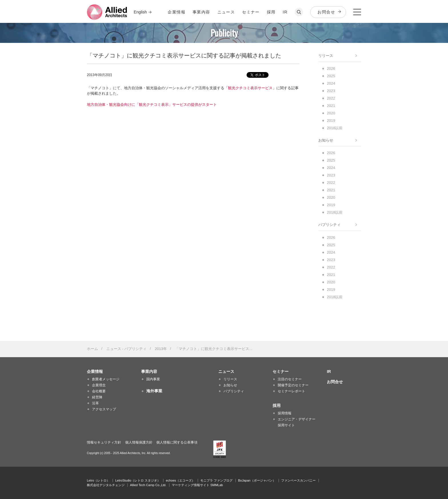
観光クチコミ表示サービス (250, 88)
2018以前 (335, 128)
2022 (331, 98)
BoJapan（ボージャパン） (257, 480)
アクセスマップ (104, 409)
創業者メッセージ (106, 379)
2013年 (161, 349)
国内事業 (153, 379)
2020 (331, 113)
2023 (331, 91)
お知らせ (326, 140)
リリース (326, 56)
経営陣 (97, 397)
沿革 (95, 403)
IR (285, 12)
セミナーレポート (291, 391)
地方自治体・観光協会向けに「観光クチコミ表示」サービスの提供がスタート (152, 105)
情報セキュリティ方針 (104, 442)
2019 (331, 121)
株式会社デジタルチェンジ (106, 485)
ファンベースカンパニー (298, 480)
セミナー (251, 12)
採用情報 (285, 413)
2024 (331, 83)
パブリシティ (329, 225)
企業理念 (99, 385)
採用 (271, 12)
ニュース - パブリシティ (127, 349)
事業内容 (201, 12)
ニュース (226, 12)
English (140, 12)
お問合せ (326, 12)
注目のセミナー (290, 379)
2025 (331, 76)
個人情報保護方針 (139, 442)
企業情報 (177, 12)
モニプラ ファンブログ (216, 480)
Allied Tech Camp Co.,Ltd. (148, 485)
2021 (331, 106)
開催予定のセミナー (293, 385)
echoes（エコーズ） (180, 480)
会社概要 (99, 391)
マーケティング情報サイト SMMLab (197, 485)
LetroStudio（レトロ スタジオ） (138, 480)
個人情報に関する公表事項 (177, 442)
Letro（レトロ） (98, 480)
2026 (331, 68)
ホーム (92, 349)
